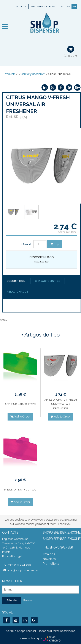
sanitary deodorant (33, 74)
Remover (28, 600)
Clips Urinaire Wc (60, 74)
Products (10, 74)
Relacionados (17, 292)
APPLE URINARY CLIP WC (20, 404)
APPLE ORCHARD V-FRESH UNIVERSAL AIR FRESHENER (61, 404)
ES (68, 6)
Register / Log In (43, 6)
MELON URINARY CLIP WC (20, 490)
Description (16, 281)
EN (74, 6)
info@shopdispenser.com (23, 570)
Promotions (51, 564)
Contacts (20, 6)
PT (62, 6)
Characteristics (48, 281)
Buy (55, 244)
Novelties (49, 559)
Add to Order (20, 417)
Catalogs (49, 554)
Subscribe (12, 600)
